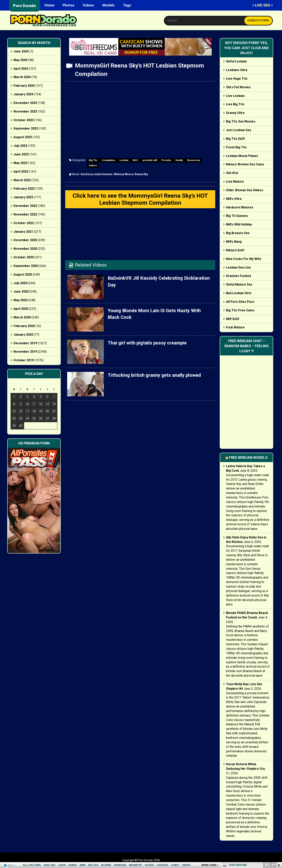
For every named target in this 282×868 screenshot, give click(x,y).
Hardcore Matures (240, 207)
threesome (194, 160)
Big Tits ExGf (235, 139)
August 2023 (23, 137)
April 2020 (21, 309)
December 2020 (25, 240)
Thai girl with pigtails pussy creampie (147, 343)
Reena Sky (141, 174)
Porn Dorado (25, 6)
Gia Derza (87, 174)
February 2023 (24, 189)
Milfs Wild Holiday (239, 224)
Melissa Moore (124, 174)
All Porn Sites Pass (240, 302)
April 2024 (21, 69)
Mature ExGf (235, 250)
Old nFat (232, 173)
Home (49, 5)
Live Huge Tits (237, 79)
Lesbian (124, 160)
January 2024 (23, 94)
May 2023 (20, 163)
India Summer (103, 174)
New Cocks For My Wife (244, 259)
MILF (135, 160)
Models (108, 5)
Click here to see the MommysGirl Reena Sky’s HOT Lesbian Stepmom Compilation (140, 199)
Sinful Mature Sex (239, 284)
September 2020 (26, 266)
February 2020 (24, 326)
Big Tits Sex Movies (241, 121)
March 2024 (22, 77)
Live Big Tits (235, 104)
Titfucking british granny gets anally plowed (154, 375)
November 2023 (25, 111)
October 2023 (24, 120)
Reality (179, 160)
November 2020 (25, 249)
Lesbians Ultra (237, 70)
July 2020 (20, 283)
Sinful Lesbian (236, 61)
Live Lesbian (235, 96)
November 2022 (25, 214)
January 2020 (23, 335)
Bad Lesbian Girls (239, 293)
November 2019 (25, 352)
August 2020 (23, 274)
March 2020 (22, 317)
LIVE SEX (263, 5)
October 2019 (24, 360)
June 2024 (21, 51)
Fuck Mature (235, 327)
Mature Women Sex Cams (245, 164)
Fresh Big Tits (236, 147)
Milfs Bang (234, 242)
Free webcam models (248, 457)
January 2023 (23, 197)
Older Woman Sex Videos (245, 190)
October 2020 (24, 257)
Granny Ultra (235, 113)
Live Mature (235, 182)
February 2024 (24, 86)
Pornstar (166, 160)
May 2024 (20, 60)
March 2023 (22, 180)
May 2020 (20, 300)
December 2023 (25, 103)
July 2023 (20, 146)
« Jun (13, 433)
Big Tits (93, 160)
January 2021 (23, 232)
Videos (88, 5)
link (279, 807)
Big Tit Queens (237, 216)
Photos (68, 5)
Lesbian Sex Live (238, 267)
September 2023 (26, 128)
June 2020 (21, 292)
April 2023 (21, 172)
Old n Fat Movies (238, 87)
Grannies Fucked (238, 276)
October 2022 (24, 223)
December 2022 (25, 206)
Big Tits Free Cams (240, 310)
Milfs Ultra (234, 199)
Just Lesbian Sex (239, 130)
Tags (127, 5)
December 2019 (25, 343)
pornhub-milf (150, 160)
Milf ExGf (233, 319)
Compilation (108, 160)
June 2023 (21, 154)
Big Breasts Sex (238, 233)
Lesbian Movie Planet (242, 156)
